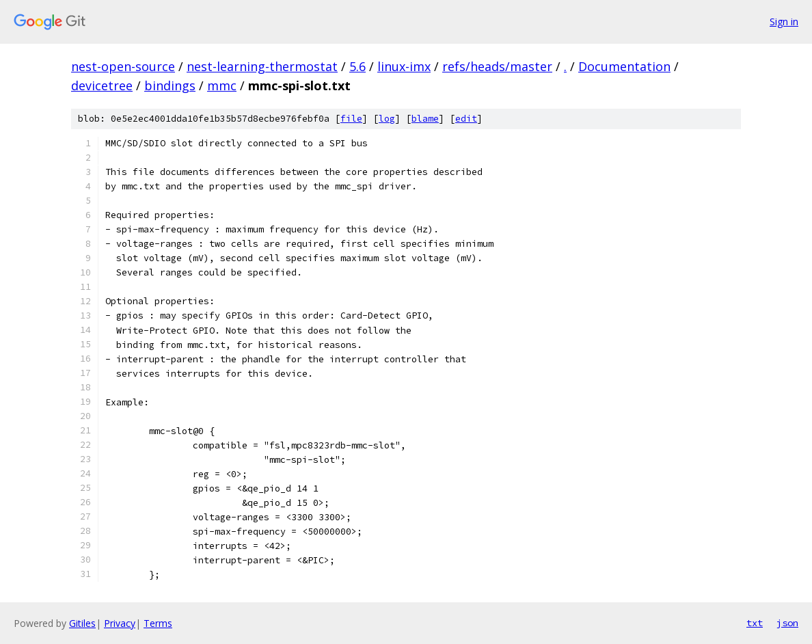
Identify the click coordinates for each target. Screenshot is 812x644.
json (787, 623)
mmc (222, 85)
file (351, 119)
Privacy (120, 623)
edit (466, 119)
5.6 (357, 66)
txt (755, 623)
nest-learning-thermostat (262, 66)
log (387, 119)
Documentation (624, 66)
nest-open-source (123, 66)
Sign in (784, 22)
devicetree (102, 85)
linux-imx (404, 66)
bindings (170, 85)
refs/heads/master (497, 66)
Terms (158, 623)
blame (425, 119)
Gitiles (82, 623)
